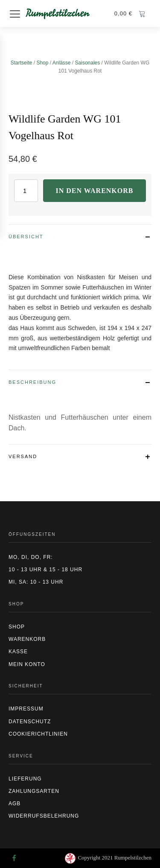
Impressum (26, 709)
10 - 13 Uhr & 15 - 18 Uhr (45, 570)
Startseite (22, 63)
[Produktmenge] (26, 191)
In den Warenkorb (95, 191)
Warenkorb (27, 639)
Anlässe (62, 63)
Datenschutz (30, 722)
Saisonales (88, 63)
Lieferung (25, 779)
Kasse (18, 652)
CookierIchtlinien (38, 734)
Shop (42, 63)
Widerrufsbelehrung (44, 816)
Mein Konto (27, 664)
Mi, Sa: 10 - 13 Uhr (36, 582)
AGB (15, 804)
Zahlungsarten (34, 791)
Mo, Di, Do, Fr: (31, 557)
